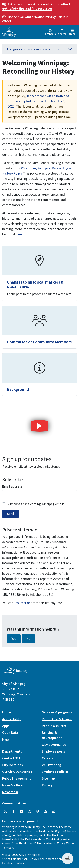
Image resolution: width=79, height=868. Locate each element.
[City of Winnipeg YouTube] (21, 811)
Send (11, 514)
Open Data (10, 733)
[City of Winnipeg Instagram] (29, 811)
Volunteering (52, 765)
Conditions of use (14, 863)
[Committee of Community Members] (39, 327)
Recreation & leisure (57, 719)
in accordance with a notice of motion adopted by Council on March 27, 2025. (38, 101)
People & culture (54, 726)
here (19, 234)
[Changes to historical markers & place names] (39, 274)
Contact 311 (11, 758)
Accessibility (12, 719)
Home (7, 712)
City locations (13, 765)
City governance (54, 745)
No (28, 639)
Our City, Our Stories (17, 772)
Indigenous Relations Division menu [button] (39, 49)
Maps (6, 739)
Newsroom (10, 792)
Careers (47, 758)
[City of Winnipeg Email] (53, 811)
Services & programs (57, 712)
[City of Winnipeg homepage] (14, 674)
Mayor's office (12, 785)
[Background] (39, 375)
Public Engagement (17, 778)
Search (62, 32)
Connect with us (14, 803)
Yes (14, 639)
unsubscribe (22, 603)
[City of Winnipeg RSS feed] (45, 811)
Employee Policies (55, 772)
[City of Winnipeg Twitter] (5, 811)
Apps (6, 726)
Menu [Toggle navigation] (72, 32)
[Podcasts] (37, 811)
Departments (12, 751)
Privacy (47, 785)
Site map (48, 778)
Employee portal (54, 751)
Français (50, 34)
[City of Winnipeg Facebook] (13, 811)
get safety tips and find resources (37, 6)
